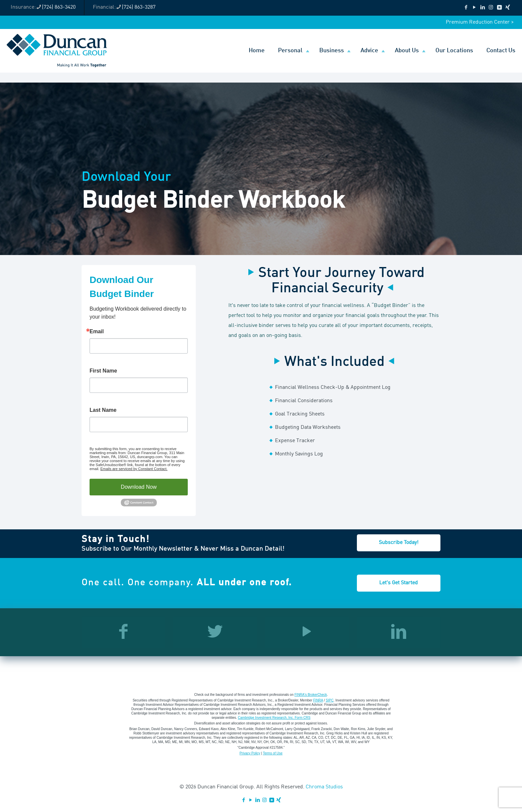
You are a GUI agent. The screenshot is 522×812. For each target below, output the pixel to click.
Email (97, 332)
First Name (103, 371)
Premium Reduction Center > (480, 22)
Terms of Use (273, 753)
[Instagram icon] (491, 8)
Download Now (139, 487)
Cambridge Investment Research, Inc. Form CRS (274, 718)
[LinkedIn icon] (483, 8)
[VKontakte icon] (499, 8)
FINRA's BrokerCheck (311, 695)
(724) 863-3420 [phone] (59, 7)
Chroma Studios (324, 787)
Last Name (103, 410)
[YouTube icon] (474, 8)
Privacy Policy (250, 753)
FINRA (318, 700)
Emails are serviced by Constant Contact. (134, 469)
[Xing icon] (508, 8)
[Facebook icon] (466, 8)
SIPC (330, 700)
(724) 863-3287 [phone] (139, 7)
